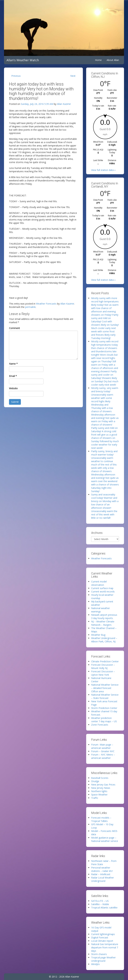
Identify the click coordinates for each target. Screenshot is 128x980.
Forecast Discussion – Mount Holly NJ (103, 666)
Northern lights (99, 791)
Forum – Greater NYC (103, 751)
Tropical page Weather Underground (103, 959)
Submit (15, 402)
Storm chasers (99, 954)
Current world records (103, 592)
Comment (14, 328)
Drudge (95, 781)
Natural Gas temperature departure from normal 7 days (105, 947)
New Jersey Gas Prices (103, 785)
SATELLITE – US (100, 901)
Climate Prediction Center (105, 661)
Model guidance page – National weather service (105, 839)
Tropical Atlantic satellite (104, 908)
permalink (30, 307)
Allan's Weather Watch (23, 60)
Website (13, 388)
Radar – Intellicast (101, 874)
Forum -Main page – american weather (102, 746)
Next (73, 76)
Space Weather (99, 795)
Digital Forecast (100, 937)
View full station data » (103, 170)
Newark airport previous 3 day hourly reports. (104, 616)
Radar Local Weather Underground (102, 879)
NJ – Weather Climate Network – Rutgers (103, 623)
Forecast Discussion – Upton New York (103, 673)
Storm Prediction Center (104, 708)
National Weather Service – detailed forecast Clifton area (105, 688)
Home (98, 60)
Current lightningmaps (103, 934)
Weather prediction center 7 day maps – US (104, 720)
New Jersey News (101, 788)
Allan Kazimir (64, 104)
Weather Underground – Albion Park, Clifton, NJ (104, 640)
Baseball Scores (100, 778)
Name (13, 364)
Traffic (95, 798)
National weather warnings (100, 610)
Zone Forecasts (100, 725)
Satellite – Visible (100, 904)
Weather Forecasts (46, 304)
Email (13, 376)
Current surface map (102, 588)
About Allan (113, 60)
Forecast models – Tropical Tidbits (101, 819)
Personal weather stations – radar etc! (102, 869)
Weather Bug (98, 635)
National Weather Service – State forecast (105, 696)
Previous (16, 76)
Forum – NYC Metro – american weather (103, 756)
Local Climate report (102, 941)
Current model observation (99, 583)
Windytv (95, 964)
